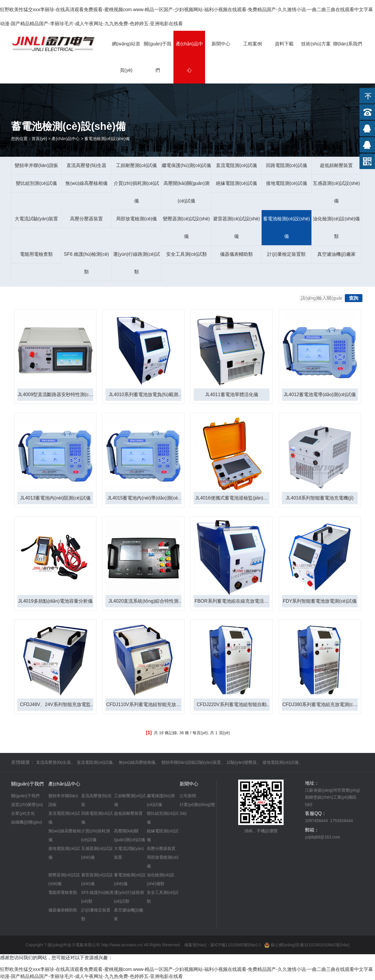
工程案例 (253, 44)
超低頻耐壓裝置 (336, 165)
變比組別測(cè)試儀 (36, 183)
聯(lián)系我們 (348, 44)
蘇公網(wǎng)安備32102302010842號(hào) (310, 945)
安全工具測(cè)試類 (187, 254)
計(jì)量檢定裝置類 (286, 254)
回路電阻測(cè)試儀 (287, 165)
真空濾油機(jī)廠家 (336, 254)
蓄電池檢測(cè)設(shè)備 (287, 227)
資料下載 (284, 44)
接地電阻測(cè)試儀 (287, 183)
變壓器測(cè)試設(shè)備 (186, 227)
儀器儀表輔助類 (236, 254)
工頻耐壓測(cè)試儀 (137, 165)
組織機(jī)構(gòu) (27, 822)
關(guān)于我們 (158, 57)
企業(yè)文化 (23, 813)
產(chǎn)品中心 (189, 57)
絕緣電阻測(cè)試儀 (236, 183)
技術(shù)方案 (316, 44)
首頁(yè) (39, 139)
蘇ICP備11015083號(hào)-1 (236, 945)
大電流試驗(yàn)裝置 (36, 219)
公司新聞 (188, 796)
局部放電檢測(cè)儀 (137, 219)
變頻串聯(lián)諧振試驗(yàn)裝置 (191, 762)
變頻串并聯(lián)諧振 (36, 165)
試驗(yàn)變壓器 (242, 762)
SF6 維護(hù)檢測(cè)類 (86, 263)
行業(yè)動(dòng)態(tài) (197, 809)
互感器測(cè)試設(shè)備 (336, 192)
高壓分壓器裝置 (86, 219)
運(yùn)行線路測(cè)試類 (137, 263)
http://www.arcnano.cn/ (122, 945)
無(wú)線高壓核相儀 (86, 183)
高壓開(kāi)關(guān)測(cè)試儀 (186, 192)
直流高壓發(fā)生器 (86, 165)
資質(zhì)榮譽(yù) (27, 805)
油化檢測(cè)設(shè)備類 (336, 227)
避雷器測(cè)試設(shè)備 (236, 227)
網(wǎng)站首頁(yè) (126, 57)
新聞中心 (221, 44)
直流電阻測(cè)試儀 (236, 165)
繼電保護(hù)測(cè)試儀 (186, 165)
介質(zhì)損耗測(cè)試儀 (137, 192)
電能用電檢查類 (36, 254)
